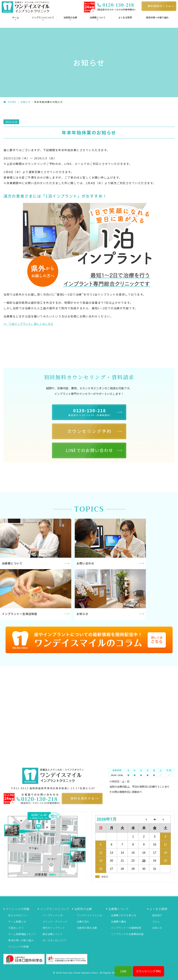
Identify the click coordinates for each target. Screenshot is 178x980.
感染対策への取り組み (157, 17)
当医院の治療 (70, 17)
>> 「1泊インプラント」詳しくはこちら (28, 324)
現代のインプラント (54, 928)
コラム (156, 922)
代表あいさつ (16, 928)
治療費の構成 (118, 922)
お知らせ (26, 102)
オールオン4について (55, 940)
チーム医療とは (17, 922)
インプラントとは (53, 915)
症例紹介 (157, 915)
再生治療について (53, 934)
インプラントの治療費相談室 (127, 934)
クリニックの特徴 (18, 909)
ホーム (16, 17)
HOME (12, 102)
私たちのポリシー (18, 915)
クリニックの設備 (18, 947)
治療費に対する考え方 (124, 915)
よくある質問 (125, 17)
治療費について (98, 17)
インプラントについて (43, 17)
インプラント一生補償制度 (126, 928)
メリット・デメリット (55, 922)
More (36, 544)
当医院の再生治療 (87, 928)
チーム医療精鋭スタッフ (22, 934)
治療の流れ (83, 922)
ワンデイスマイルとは (89, 915)
